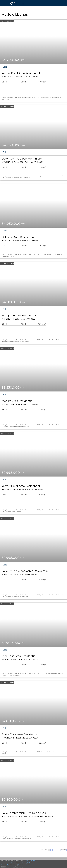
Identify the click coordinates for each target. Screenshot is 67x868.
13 (59, 850)
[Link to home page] (12, 3)
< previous (43, 850)
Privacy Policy (27, 863)
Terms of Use (15, 863)
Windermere (30, 861)
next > (64, 850)
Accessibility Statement (9, 865)
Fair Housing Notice (25, 865)
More (22, 4)
